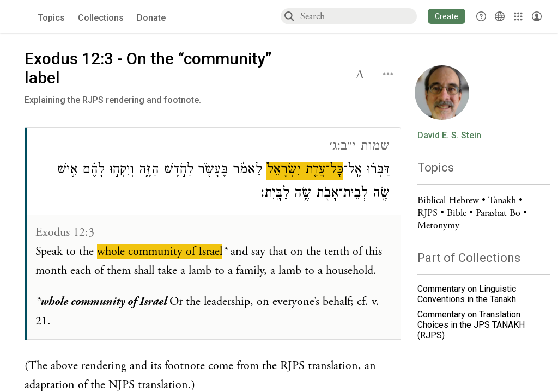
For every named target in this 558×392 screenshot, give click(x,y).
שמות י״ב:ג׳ (360, 147)
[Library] (518, 16)
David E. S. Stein (449, 136)
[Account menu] (537, 16)
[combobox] (358, 16)
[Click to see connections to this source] (214, 234)
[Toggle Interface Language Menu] (500, 16)
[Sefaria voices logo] (22, 17)
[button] (447, 16)
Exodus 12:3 (65, 232)
